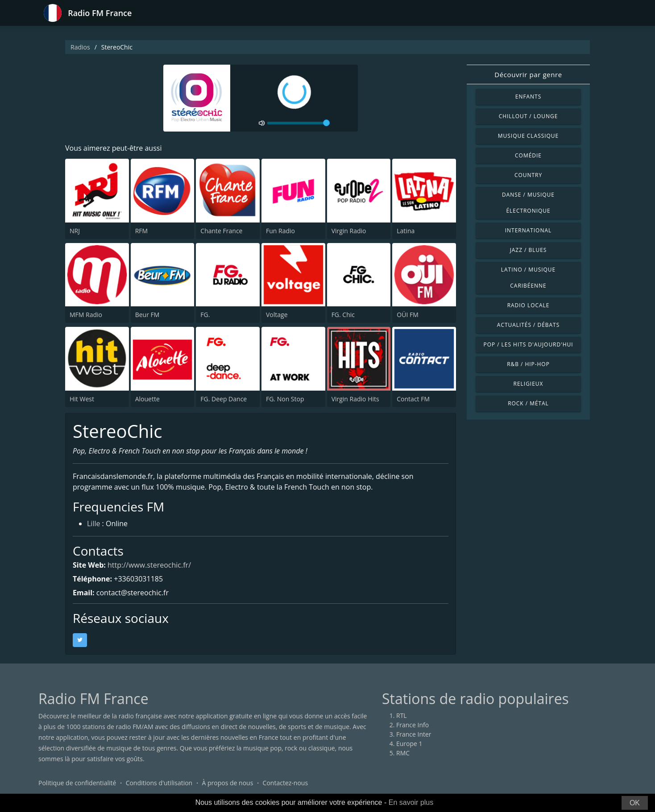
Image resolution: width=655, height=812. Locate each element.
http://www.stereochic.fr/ (149, 565)
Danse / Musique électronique (528, 203)
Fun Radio (280, 231)
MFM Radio (86, 315)
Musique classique (528, 136)
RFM (141, 231)
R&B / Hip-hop (528, 364)
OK (635, 803)
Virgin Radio (349, 231)
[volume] (298, 123)
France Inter (414, 734)
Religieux (529, 384)
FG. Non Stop (285, 399)
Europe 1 (409, 744)
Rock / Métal (528, 403)
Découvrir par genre (528, 74)
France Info (412, 725)
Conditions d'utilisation (159, 783)
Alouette (147, 399)
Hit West (82, 399)
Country (528, 175)
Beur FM (147, 315)
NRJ (75, 231)
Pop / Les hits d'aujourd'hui (528, 344)
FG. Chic (343, 315)
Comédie (528, 155)
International (528, 230)
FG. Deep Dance (224, 399)
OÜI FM (407, 315)
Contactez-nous (286, 783)
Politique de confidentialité (77, 783)
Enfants (528, 97)
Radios (80, 47)
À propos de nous (227, 783)
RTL (402, 715)
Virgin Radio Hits (355, 399)
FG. (205, 315)
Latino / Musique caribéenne (528, 278)
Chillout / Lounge (529, 116)
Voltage (277, 315)
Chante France (221, 231)
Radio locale (529, 305)
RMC (403, 753)
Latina (406, 231)
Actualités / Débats (528, 325)
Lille (93, 523)
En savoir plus (411, 802)
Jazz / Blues (529, 250)
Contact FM (413, 399)
